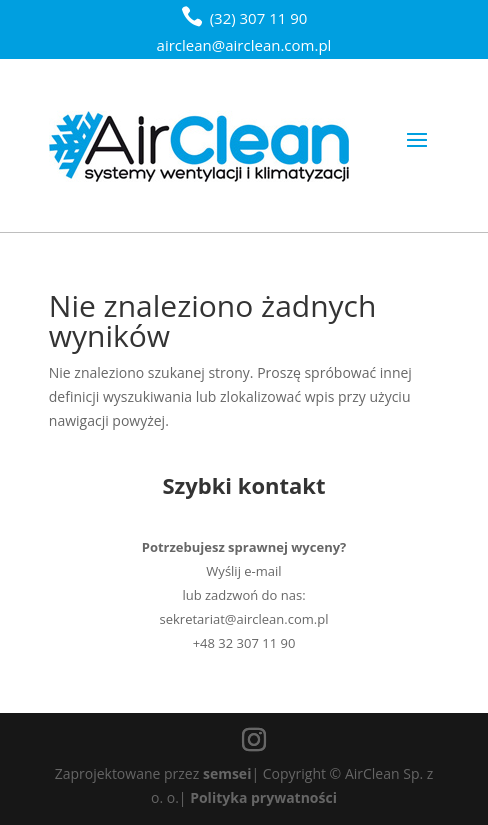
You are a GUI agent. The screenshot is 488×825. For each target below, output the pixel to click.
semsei (227, 773)
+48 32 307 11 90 (244, 643)
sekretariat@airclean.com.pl (244, 619)
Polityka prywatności (263, 797)
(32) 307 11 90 (259, 18)
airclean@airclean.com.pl (244, 45)
